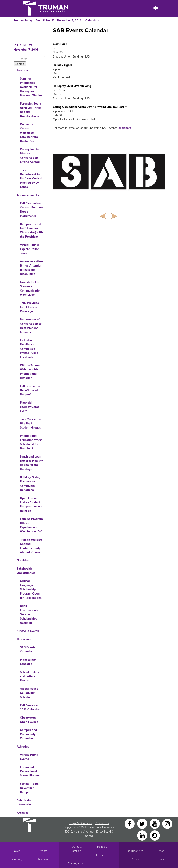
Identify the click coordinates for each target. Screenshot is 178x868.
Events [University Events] (43, 851)
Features (23, 70)
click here (125, 128)
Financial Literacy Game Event (30, 407)
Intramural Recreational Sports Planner (30, 771)
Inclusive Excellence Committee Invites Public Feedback (29, 349)
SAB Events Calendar (28, 649)
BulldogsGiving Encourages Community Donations (30, 484)
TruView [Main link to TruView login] (43, 859)
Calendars (92, 20)
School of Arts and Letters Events (29, 676)
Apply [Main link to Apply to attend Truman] (135, 859)
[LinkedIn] (143, 835)
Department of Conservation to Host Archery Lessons (31, 326)
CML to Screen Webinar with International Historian (30, 372)
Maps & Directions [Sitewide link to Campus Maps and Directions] (81, 823)
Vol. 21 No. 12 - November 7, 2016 (59, 20)
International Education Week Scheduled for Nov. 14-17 (31, 442)
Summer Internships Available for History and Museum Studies (31, 87)
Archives (23, 813)
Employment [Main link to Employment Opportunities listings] (76, 863)
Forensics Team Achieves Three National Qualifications (31, 110)
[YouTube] (155, 823)
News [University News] (17, 851)
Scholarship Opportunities (26, 571)
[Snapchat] (155, 835)
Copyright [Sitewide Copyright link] (70, 827)
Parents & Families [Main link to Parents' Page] (76, 849)
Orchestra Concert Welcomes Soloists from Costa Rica (29, 133)
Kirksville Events (28, 631)
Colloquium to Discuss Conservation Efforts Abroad (30, 156)
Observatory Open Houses (29, 720)
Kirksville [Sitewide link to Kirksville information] (102, 832)
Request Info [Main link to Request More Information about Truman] (135, 851)
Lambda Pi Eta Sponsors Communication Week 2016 (31, 288)
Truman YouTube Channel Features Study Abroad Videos (31, 546)
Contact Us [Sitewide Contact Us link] (102, 823)
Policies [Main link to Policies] (102, 847)
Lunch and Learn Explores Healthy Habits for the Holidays (31, 463)
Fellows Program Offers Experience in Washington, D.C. (32, 525)
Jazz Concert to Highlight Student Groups (31, 423)
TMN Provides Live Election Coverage (29, 307)
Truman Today (23, 20)
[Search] (31, 59)
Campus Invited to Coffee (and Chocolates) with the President (31, 230)
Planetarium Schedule (28, 662)
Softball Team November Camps (29, 788)
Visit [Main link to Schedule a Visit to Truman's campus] (162, 851)
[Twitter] (143, 823)
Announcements (28, 195)
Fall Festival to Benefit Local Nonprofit (30, 390)
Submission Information (25, 802)
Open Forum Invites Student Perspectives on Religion (31, 504)
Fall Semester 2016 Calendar (30, 707)
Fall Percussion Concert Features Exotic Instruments (32, 210)
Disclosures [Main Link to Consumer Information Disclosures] (102, 855)
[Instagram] (167, 823)
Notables (23, 560)
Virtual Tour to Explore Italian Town (30, 249)
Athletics (23, 747)
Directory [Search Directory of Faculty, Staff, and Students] (16, 859)
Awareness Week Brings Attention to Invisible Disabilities (32, 268)
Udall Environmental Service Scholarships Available (30, 614)
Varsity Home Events (29, 757)
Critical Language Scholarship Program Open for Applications (31, 589)
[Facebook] (130, 823)
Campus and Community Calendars (28, 734)
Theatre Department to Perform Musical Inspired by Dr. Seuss (31, 178)
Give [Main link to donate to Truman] (161, 859)
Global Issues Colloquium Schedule (29, 693)
